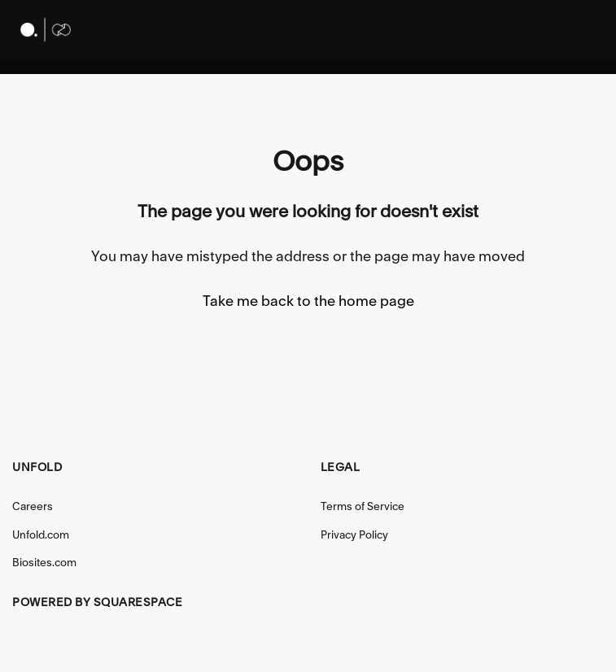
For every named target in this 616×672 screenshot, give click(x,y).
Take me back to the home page (308, 301)
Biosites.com (44, 562)
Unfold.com (41, 535)
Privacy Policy (354, 535)
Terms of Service (363, 506)
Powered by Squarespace (97, 602)
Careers (33, 506)
